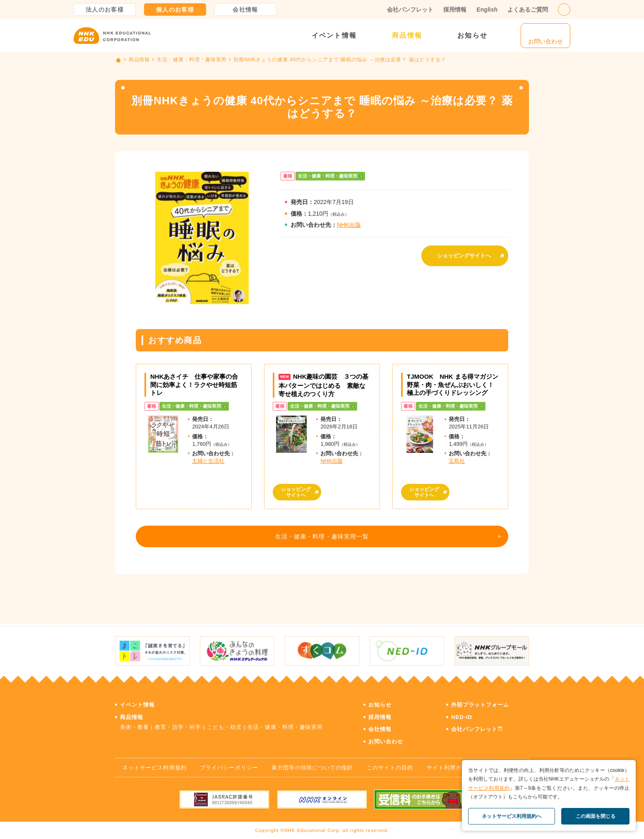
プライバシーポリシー (229, 766)
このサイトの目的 (390, 766)
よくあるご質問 (528, 10)
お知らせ (472, 35)
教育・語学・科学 (178, 725)
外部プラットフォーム (480, 703)
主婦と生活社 (208, 461)
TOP (118, 60)
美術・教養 (135, 725)
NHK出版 (349, 225)
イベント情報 (334, 35)
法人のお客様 (105, 10)
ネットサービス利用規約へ (512, 816)
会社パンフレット (410, 10)
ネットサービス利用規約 (154, 766)
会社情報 (245, 10)
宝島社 (457, 461)
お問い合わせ (386, 739)
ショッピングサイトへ (464, 254)
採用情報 (455, 10)
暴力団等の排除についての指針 (312, 766)
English (487, 10)
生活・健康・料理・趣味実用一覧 (320, 538)
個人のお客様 (175, 10)
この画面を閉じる (596, 816)
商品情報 (407, 35)
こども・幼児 (224, 725)
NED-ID (462, 715)
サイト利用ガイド (450, 766)
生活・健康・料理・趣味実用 (192, 60)
